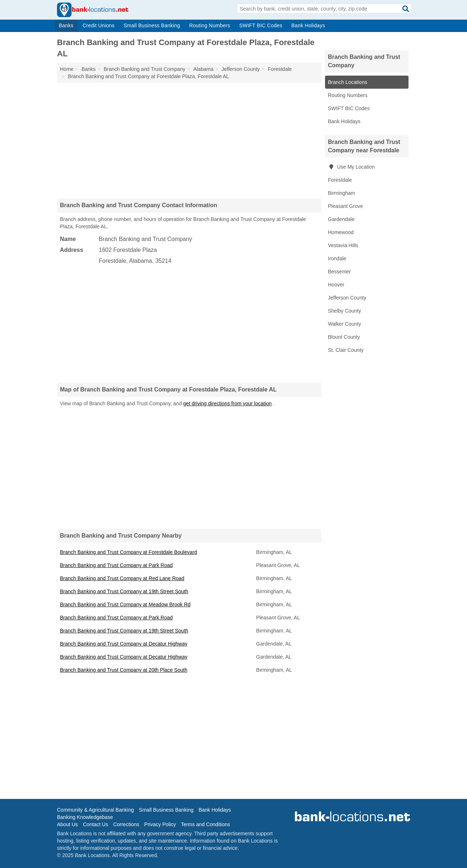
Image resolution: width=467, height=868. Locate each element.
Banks (66, 25)
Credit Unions (98, 25)
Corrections (126, 824)
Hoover (336, 285)
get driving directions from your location (228, 403)
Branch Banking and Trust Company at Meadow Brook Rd (125, 604)
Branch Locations (348, 82)
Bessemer (339, 272)
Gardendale (341, 219)
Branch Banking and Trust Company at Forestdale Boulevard (128, 552)
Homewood (341, 232)
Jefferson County (347, 298)
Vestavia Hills (343, 245)
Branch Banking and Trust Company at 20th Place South (124, 670)
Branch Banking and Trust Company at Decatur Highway (124, 644)
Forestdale (340, 180)
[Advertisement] (189, 140)
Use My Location (351, 167)
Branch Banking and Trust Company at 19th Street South (124, 591)
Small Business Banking (152, 25)
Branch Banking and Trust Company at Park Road (116, 565)
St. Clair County (346, 350)
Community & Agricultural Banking (96, 810)
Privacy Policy (160, 824)
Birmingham (342, 193)
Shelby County (344, 311)
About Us (68, 824)
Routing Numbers (210, 25)
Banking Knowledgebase (85, 817)
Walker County (344, 324)
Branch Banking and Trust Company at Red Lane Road (122, 578)
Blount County (344, 337)
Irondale (337, 258)
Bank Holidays (308, 25)
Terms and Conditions (205, 824)
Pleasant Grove (346, 206)
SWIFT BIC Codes (261, 25)
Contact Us (95, 824)
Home (67, 69)
